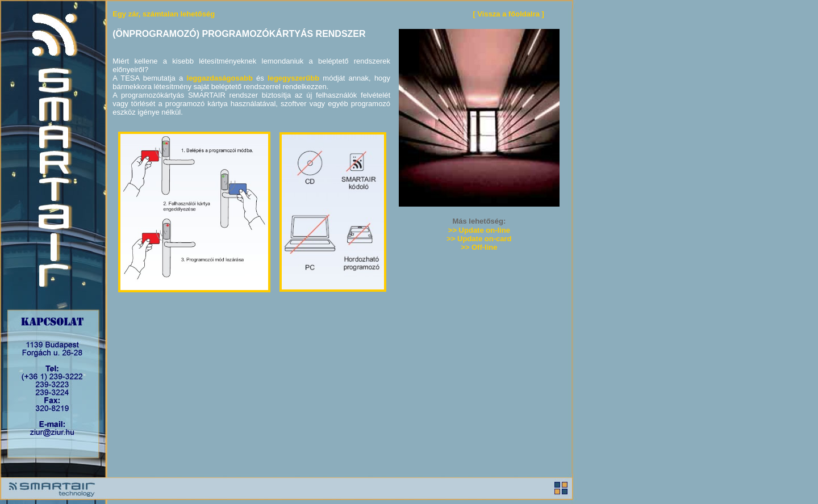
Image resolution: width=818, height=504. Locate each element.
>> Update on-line (479, 230)
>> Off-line (479, 247)
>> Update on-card (479, 239)
